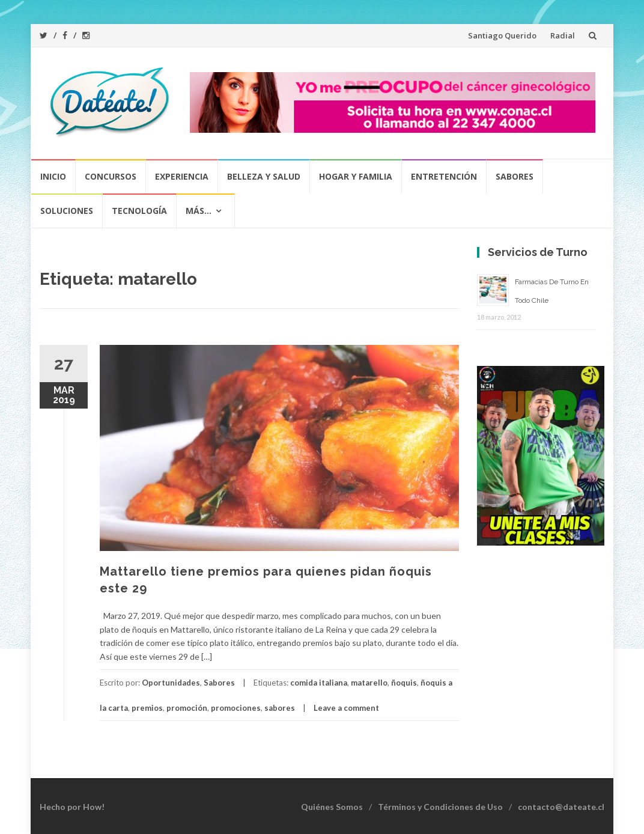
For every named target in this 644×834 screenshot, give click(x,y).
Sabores (515, 176)
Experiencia (182, 176)
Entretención (444, 176)
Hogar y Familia (356, 176)
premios (147, 708)
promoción (187, 708)
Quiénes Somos (332, 807)
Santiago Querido (502, 35)
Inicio (53, 176)
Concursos (111, 176)
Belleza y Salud (264, 176)
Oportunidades (171, 683)
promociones (236, 708)
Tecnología (139, 211)
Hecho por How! (72, 807)
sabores (280, 708)
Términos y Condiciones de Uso (440, 807)
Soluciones (67, 211)
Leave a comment (346, 708)
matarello (369, 683)
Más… (199, 211)
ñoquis (404, 683)
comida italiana (319, 683)
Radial (563, 35)
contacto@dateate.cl (561, 807)
